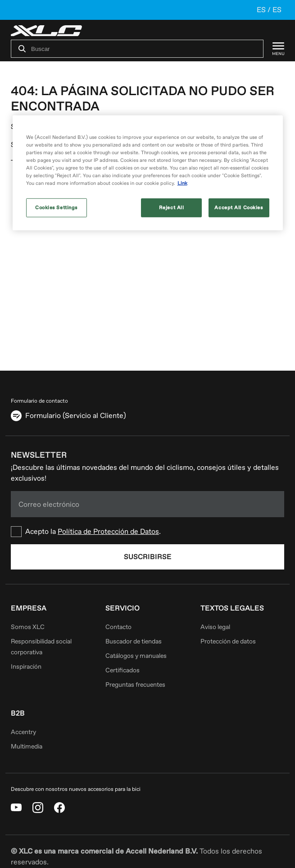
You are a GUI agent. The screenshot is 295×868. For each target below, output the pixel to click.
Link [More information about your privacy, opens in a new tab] (182, 183)
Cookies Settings (56, 208)
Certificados (123, 670)
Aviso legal (215, 627)
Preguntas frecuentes (135, 685)
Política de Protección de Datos (108, 532)
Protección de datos (228, 641)
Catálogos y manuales (136, 656)
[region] (148, 173)
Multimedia (27, 746)
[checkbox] (147, 532)
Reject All (172, 208)
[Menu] (274, 49)
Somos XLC (28, 627)
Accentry (23, 732)
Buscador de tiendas (134, 641)
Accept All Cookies (238, 208)
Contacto (118, 627)
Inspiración (26, 667)
